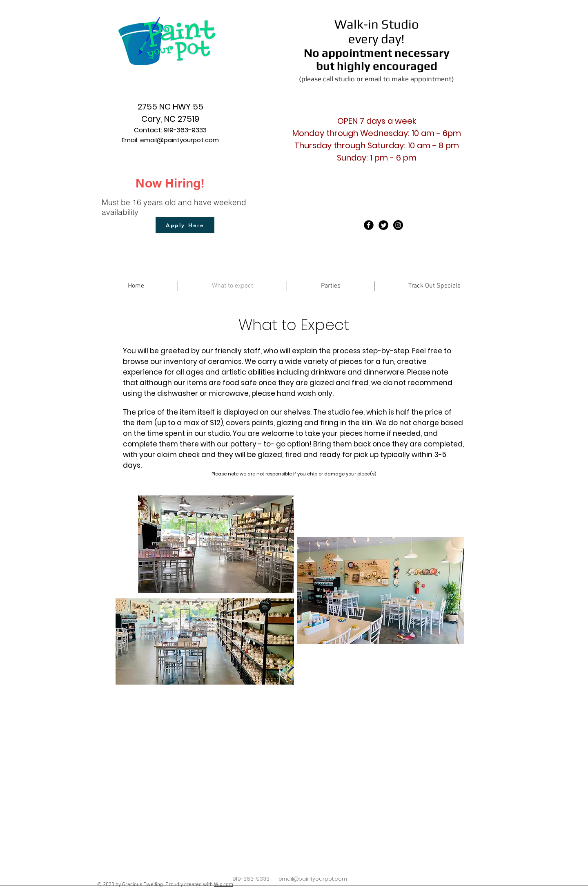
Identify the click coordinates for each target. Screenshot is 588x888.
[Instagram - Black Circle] (398, 225)
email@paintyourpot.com (179, 140)
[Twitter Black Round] (383, 225)
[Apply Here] (185, 225)
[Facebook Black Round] (369, 225)
